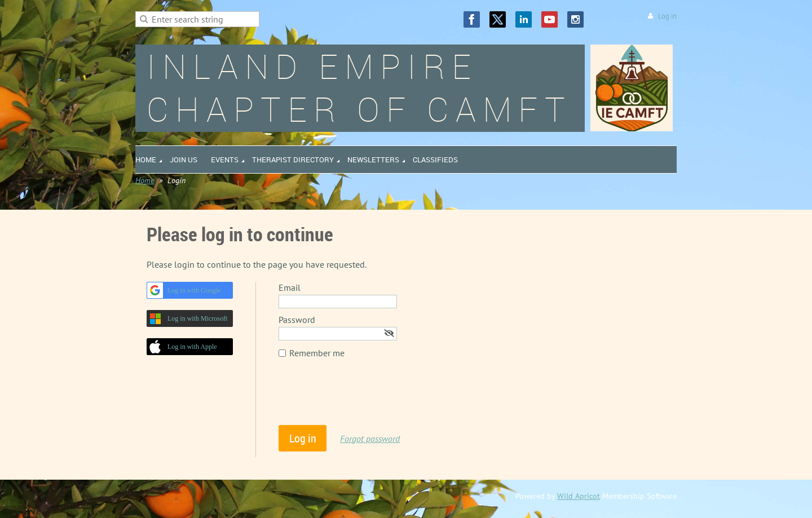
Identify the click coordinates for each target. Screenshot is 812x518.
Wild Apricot (579, 496)
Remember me (317, 353)
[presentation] (364, 397)
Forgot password (370, 439)
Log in (667, 16)
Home (145, 180)
